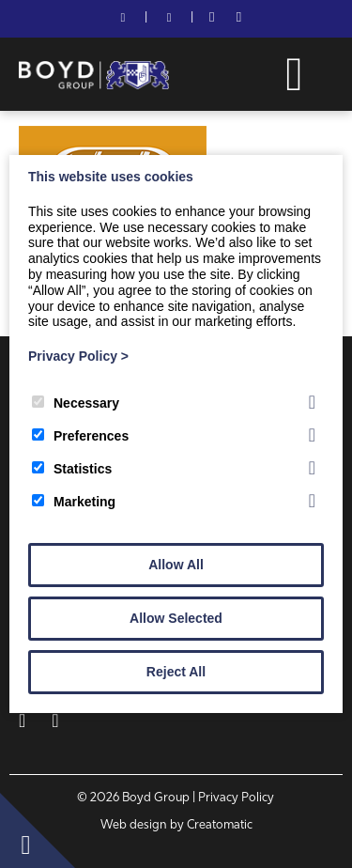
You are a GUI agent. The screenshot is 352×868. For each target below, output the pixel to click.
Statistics (72, 469)
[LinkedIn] (239, 19)
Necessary (76, 403)
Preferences (80, 436)
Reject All (176, 672)
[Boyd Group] (94, 85)
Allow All (176, 565)
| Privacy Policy (233, 798)
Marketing (74, 502)
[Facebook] (212, 19)
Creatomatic (220, 825)
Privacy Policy (78, 356)
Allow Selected (176, 618)
